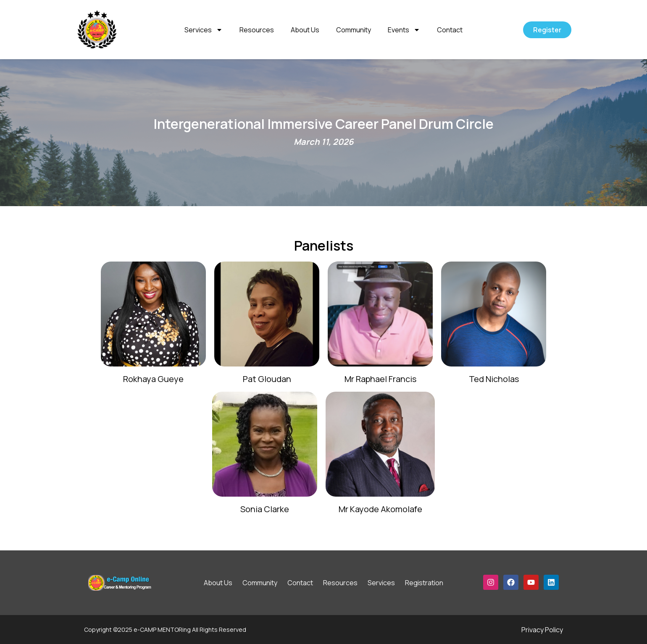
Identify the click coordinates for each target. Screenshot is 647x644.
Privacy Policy (542, 630)
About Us (305, 30)
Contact (450, 30)
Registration (424, 583)
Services (204, 30)
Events (404, 30)
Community (354, 30)
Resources (257, 30)
